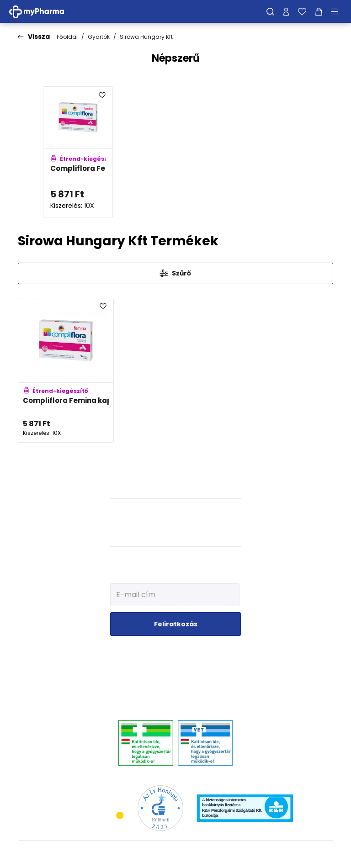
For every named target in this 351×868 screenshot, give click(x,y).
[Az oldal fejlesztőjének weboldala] (303, 854)
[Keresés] (270, 11)
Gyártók (99, 37)
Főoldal (67, 37)
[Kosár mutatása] (319, 11)
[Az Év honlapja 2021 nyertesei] (160, 807)
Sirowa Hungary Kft (146, 37)
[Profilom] (286, 11)
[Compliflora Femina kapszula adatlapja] (78, 152)
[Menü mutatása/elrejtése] (338, 11)
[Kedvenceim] (302, 11)
